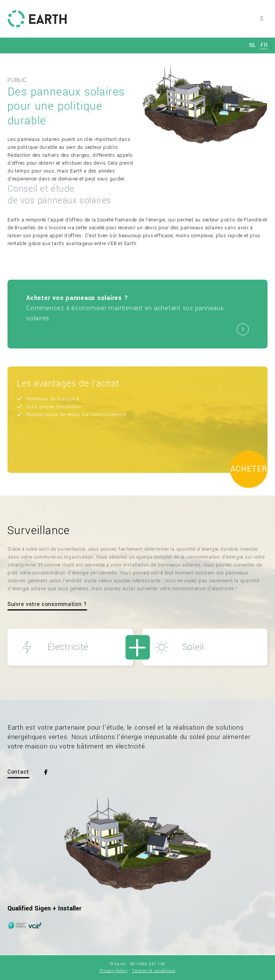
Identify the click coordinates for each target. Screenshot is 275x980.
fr (264, 45)
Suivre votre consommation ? (47, 604)
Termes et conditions (154, 971)
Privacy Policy (113, 971)
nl (252, 45)
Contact (18, 772)
